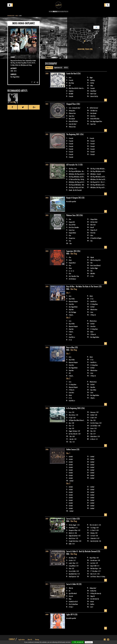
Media (59, 12)
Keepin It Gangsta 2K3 (74, 198)
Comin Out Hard (72, 74)
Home (51, 12)
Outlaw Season (71, 449)
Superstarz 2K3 (72, 251)
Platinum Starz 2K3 (73, 215)
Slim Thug (74, 254)
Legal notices (22, 640)
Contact (12, 639)
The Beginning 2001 (73, 134)
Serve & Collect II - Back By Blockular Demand (82, 551)
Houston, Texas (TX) (85, 49)
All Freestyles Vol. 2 (73, 165)
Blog (66, 12)
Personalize (89, 642)
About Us (30, 640)
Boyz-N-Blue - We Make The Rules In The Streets (82, 287)
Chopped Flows (71, 104)
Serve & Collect (71, 519)
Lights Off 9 (70, 615)
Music (55, 12)
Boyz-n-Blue (71, 347)
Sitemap (37, 640)
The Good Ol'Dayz (11, 16)
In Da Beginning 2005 (74, 408)
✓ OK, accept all (78, 642)
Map (63, 12)
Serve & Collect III (72, 584)
